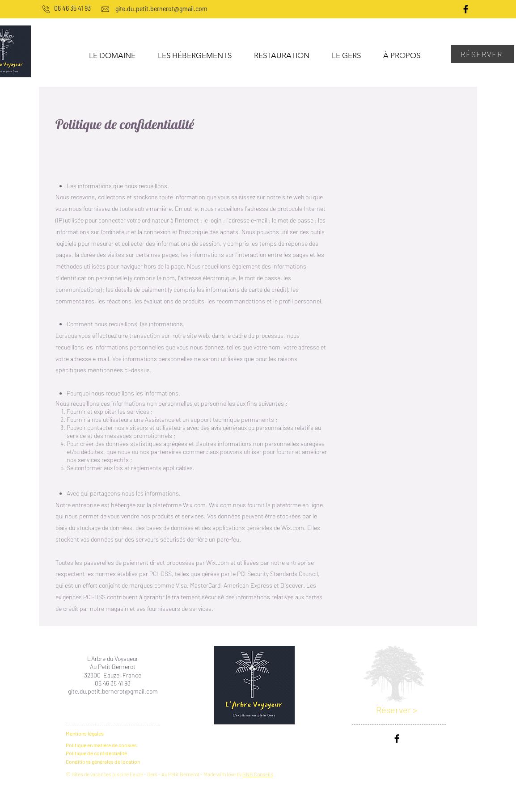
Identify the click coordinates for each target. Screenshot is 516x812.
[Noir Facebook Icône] (466, 9)
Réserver (394, 710)
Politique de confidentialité (96, 753)
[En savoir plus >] (256, 641)
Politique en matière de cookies (102, 745)
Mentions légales (85, 733)
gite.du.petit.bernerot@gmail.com (113, 691)
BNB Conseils (258, 774)
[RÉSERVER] (482, 54)
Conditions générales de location (103, 762)
